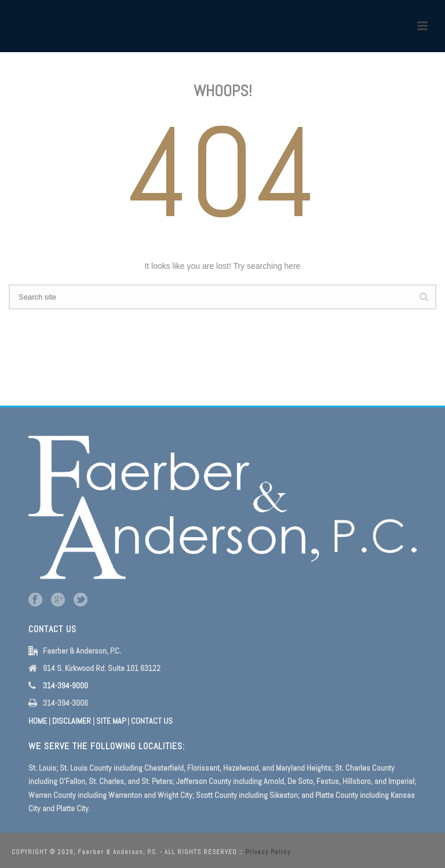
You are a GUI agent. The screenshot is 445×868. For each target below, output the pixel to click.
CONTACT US (152, 721)
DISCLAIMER (72, 721)
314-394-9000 (65, 685)
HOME (38, 721)
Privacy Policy (268, 852)
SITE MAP (111, 721)
